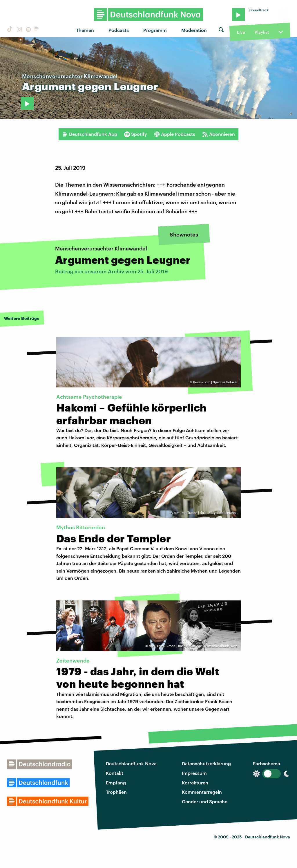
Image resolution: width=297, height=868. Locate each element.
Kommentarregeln (202, 792)
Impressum (194, 773)
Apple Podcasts (175, 134)
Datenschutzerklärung (206, 763)
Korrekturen (195, 783)
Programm (155, 30)
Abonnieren (219, 134)
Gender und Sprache (205, 801)
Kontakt (115, 773)
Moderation (194, 30)
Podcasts (119, 30)
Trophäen (116, 792)
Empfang (116, 783)
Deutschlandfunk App (90, 134)
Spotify (136, 134)
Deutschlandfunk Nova (131, 763)
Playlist (262, 32)
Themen (85, 30)
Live (241, 32)
